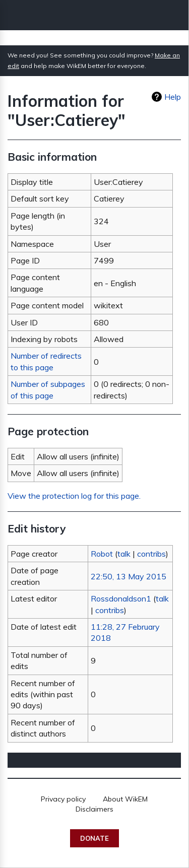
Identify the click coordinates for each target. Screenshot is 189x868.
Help (173, 97)
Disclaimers (94, 809)
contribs (151, 554)
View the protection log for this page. (74, 496)
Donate (94, 838)
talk (124, 554)
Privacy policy (63, 799)
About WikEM (125, 799)
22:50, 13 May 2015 (129, 576)
